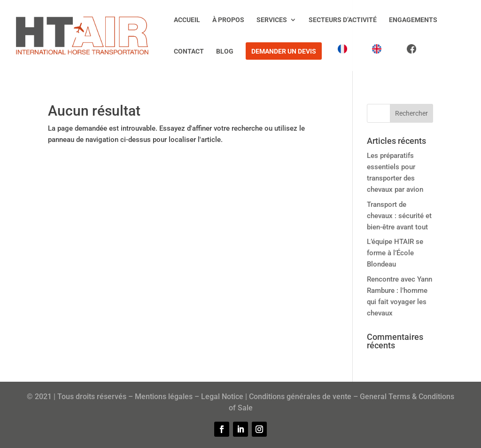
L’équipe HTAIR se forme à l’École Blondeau (395, 253)
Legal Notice (222, 397)
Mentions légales (164, 397)
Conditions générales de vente (300, 397)
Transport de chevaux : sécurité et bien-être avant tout (399, 216)
